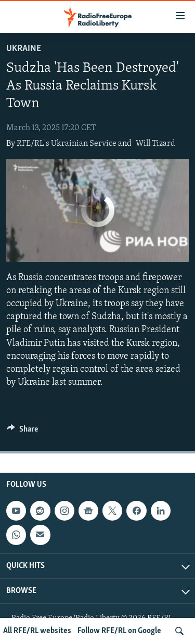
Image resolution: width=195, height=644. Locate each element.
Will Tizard (155, 144)
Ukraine (24, 49)
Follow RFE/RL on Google (119, 631)
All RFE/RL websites (37, 631)
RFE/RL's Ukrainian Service (67, 144)
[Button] (22, 432)
